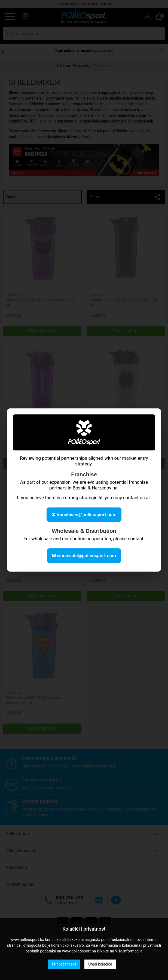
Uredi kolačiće (100, 964)
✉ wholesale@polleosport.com (84, 555)
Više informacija (129, 951)
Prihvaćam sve (64, 964)
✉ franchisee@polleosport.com (84, 515)
